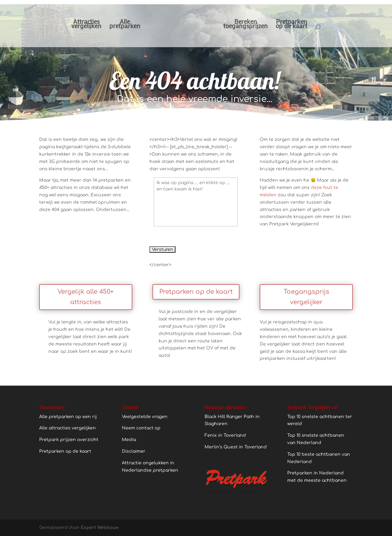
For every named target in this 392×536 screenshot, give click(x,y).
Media (129, 440)
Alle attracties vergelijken (68, 428)
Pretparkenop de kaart (291, 25)
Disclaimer (134, 451)
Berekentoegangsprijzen (245, 25)
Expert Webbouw (100, 528)
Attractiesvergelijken (86, 25)
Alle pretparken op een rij (68, 417)
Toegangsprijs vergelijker (306, 297)
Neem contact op (141, 428)
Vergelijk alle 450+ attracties (86, 297)
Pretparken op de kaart (196, 292)
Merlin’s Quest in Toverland (236, 447)
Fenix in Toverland (225, 435)
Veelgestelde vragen (145, 417)
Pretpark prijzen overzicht (69, 440)
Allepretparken (125, 25)
